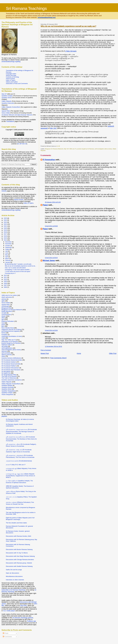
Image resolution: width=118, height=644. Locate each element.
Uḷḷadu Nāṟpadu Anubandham (11, 384)
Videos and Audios (12, 82)
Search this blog (11, 75)
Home (79, 353)
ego (3, 319)
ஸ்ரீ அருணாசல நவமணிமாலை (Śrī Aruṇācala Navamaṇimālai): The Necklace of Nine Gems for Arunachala (21, 439)
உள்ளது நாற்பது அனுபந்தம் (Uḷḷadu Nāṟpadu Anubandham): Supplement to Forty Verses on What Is (21, 476)
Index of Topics (11, 80)
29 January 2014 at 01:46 (53, 202)
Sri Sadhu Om (6, 373)
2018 (6, 232)
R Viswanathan (49, 160)
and (17, 115)
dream (4, 316)
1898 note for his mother (9, 295)
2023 (6, 222)
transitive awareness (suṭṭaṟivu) (12, 380)
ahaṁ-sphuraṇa (7, 297)
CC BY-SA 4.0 (22, 144)
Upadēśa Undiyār (7, 393)
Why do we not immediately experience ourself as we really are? (68, 26)
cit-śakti (4, 313)
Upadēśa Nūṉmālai (8, 387)
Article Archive (10, 79)
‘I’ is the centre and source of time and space (18, 272)
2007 (6, 285)
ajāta (3, 301)
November (9, 244)
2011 (6, 277)
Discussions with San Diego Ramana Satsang (20, 556)
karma (4, 333)
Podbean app (32, 621)
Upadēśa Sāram (7, 389)
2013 (6, 275)
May (7, 255)
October (8, 246)
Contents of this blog (12, 77)
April (7, 257)
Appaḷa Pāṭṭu (6, 305)
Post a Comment (46, 350)
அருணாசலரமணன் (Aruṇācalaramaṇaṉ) (19, 461)
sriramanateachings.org (47, 17)
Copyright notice (11, 74)
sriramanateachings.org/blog (11, 62)
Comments (7, 637)
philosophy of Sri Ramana (10, 342)
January (8, 262)
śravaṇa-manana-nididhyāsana (11, 358)
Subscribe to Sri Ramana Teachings (13, 590)
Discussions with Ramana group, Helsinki (19, 563)
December (9, 242)
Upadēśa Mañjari (7, 385)
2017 (6, 234)
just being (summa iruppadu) (11, 331)
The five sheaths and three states (16, 523)
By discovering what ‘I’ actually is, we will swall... (19, 264)
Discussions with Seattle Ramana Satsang (19, 566)
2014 (6, 240)
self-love (4, 351)
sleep (3, 356)
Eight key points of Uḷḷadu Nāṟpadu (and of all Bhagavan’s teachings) (20, 519)
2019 (6, 230)
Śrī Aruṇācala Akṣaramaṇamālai (12, 360)
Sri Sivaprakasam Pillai (9, 375)
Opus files (23, 605)
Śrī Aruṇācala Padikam (9, 366)
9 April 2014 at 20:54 (51, 330)
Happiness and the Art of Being (11, 329)
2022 (6, 224)
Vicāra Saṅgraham (8, 394)
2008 (6, 283)
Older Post (113, 353)
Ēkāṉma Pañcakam (8, 321)
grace (3, 325)
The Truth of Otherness (9, 378)
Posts (6, 633)
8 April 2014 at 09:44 (51, 258)
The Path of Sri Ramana (9, 376)
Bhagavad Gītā (6, 308)
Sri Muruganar (6, 371)
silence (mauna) (7, 355)
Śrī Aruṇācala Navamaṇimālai (11, 364)
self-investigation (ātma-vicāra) (103, 149)
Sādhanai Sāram (7, 345)
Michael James (49, 260)
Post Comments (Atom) (58, 358)
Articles (4, 191)
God (3, 323)
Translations (10, 121)
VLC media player (9, 611)
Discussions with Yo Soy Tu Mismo (17, 553)
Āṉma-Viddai (6, 303)
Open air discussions (13, 573)
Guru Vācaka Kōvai (8, 328)
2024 (6, 220)
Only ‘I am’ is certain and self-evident (15, 268)
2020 (6, 228)
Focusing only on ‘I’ (10, 273)
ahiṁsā (4, 299)
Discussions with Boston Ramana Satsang (19, 549)
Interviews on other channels (15, 580)
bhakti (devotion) (7, 311)
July (7, 251)
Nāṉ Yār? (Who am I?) (70, 149)
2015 (6, 238)
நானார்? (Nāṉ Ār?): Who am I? (16, 465)
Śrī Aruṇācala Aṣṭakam (9, 362)
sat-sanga (5, 346)
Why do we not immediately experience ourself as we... (20, 266)
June (7, 253)
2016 (6, 236)
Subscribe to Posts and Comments (17, 83)
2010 (6, 279)
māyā (3, 338)
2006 (6, 287)
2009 (6, 281)
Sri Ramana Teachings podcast (23, 618)
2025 (6, 218)
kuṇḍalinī (5, 335)
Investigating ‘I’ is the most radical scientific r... (18, 270)
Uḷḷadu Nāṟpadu (7, 382)
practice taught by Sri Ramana (86, 149)
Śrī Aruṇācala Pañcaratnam (10, 368)
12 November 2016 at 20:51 (53, 346)
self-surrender (6, 353)
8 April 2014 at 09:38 (51, 226)
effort (3, 318)
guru (3, 326)
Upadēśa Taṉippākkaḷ (8, 391)
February (8, 260)
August (8, 249)
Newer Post (45, 353)
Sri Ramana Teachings (26, 8)
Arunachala (5, 306)
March (7, 259)
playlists (4, 416)
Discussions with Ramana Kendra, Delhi (19, 536)
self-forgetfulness (7, 348)
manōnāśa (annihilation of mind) (12, 336)
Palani (45, 205)
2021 (6, 226)
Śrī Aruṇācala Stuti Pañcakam (11, 370)
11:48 (58, 146)
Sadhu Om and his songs (14, 570)
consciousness (6, 315)
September (9, 248)
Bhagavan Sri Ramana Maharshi (54, 149)
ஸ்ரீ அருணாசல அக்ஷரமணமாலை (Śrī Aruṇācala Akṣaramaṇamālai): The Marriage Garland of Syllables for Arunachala (21, 431)
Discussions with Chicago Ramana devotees (20, 560)
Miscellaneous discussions (14, 576)
